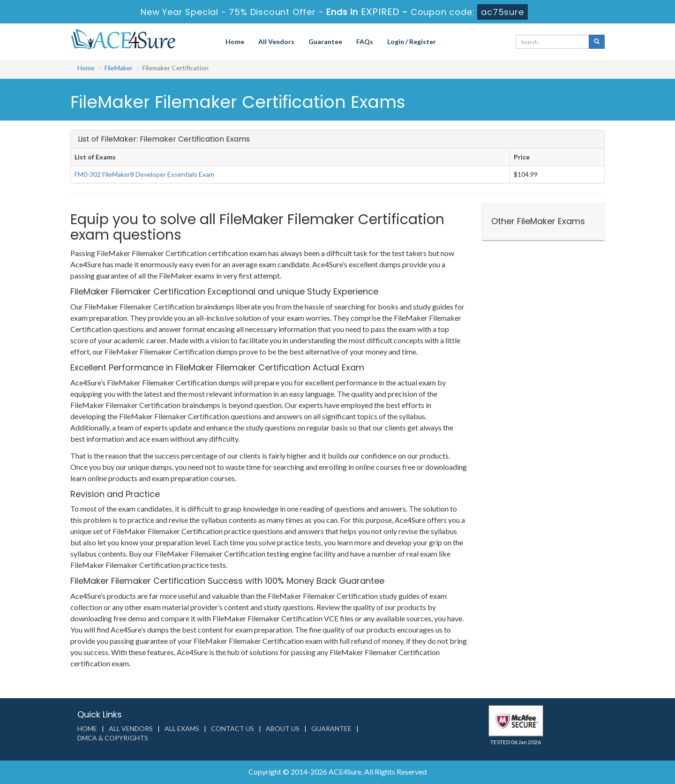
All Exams (182, 728)
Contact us (232, 728)
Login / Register (412, 41)
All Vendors (276, 41)
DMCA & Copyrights (113, 738)
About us (283, 728)
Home (235, 41)
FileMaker (119, 68)
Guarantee (325, 41)
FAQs (365, 41)
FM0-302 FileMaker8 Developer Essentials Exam (144, 174)
